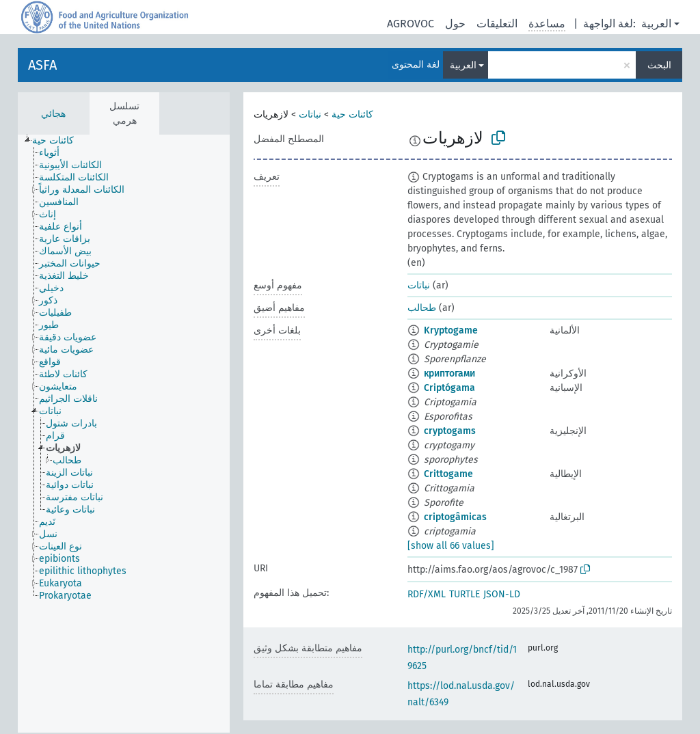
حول (455, 24)
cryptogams (450, 431)
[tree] (124, 434)
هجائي (53, 114)
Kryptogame (451, 330)
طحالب (422, 308)
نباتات (310, 114)
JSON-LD (502, 594)
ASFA (42, 65)
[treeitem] (59, 141)
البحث (659, 65)
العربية (656, 24)
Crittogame (448, 474)
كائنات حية (352, 114)
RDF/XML (427, 594)
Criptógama (449, 388)
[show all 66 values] (451, 546)
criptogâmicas (455, 517)
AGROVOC (410, 24)
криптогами (449, 373)
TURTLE (465, 594)
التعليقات (497, 24)
